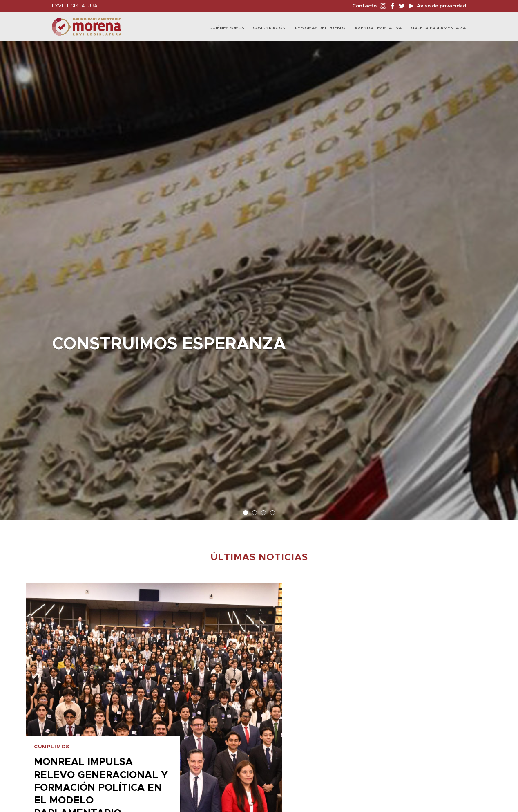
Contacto (364, 6)
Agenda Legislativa (378, 28)
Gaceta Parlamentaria (439, 28)
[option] (259, 276)
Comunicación (269, 28)
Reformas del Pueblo (320, 28)
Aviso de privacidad (441, 6)
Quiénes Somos (227, 28)
